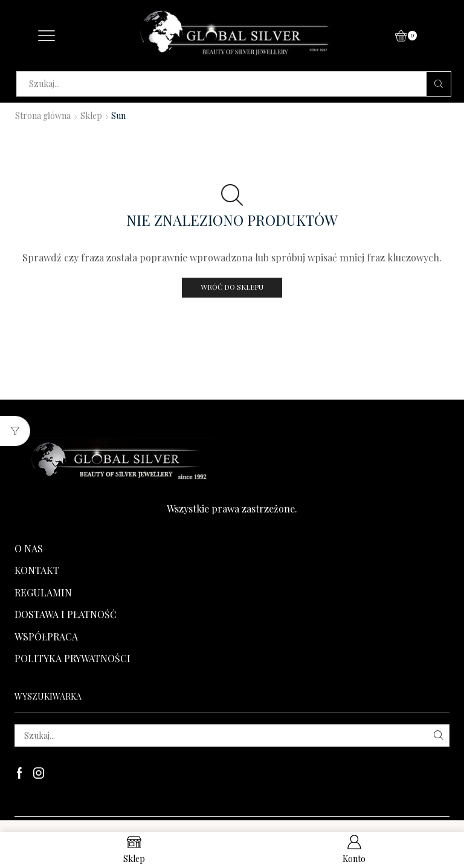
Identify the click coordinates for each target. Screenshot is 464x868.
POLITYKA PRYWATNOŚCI (72, 658)
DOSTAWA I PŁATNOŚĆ (66, 614)
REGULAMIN (43, 592)
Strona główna (43, 116)
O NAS (29, 548)
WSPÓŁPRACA (46, 637)
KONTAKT (37, 570)
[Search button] (439, 84)
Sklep (91, 116)
